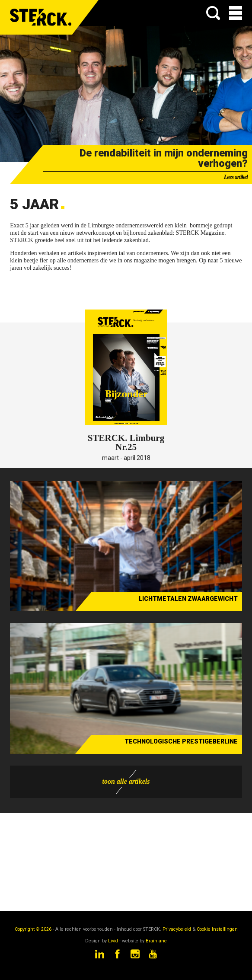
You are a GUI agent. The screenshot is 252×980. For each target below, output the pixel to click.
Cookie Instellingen (217, 929)
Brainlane (156, 941)
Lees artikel (236, 177)
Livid (113, 941)
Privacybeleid (177, 929)
